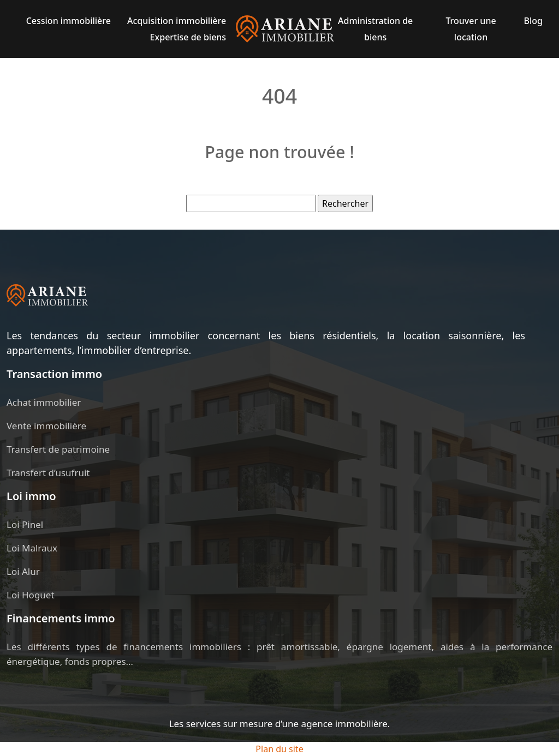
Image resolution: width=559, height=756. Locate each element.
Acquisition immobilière (177, 21)
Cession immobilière (69, 21)
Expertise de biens (188, 37)
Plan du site (279, 749)
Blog (533, 21)
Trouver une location (471, 29)
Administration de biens (375, 29)
